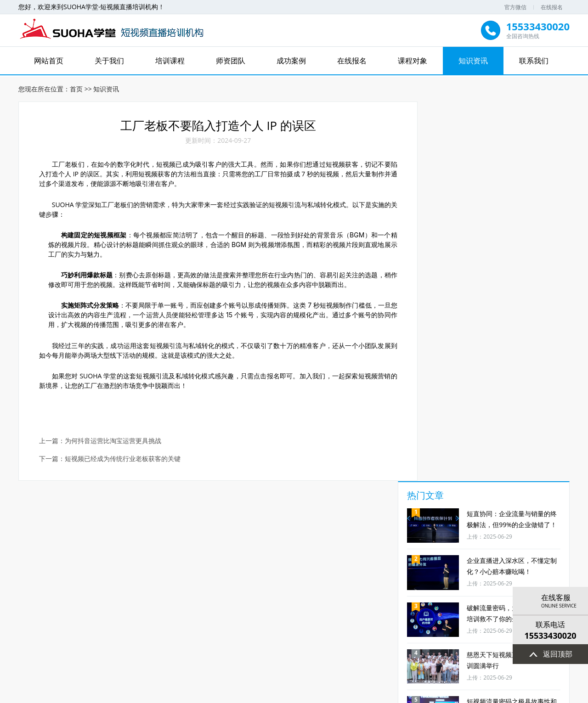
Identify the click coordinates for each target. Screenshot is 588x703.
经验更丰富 (458, 590)
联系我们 (534, 61)
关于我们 (109, 61)
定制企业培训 (261, 590)
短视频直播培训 (345, 664)
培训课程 (170, 61)
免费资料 (327, 590)
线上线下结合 (392, 590)
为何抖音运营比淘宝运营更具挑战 (113, 443)
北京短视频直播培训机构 (285, 664)
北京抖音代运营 (166, 664)
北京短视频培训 (392, 664)
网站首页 (49, 61)
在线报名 (552, 7)
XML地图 (382, 695)
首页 (76, 87)
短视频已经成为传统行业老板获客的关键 (123, 461)
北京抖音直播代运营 (219, 664)
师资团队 (231, 61)
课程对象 (413, 61)
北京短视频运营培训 (445, 664)
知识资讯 (473, 61)
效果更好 (130, 590)
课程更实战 (65, 590)
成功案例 (291, 61)
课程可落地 (196, 590)
